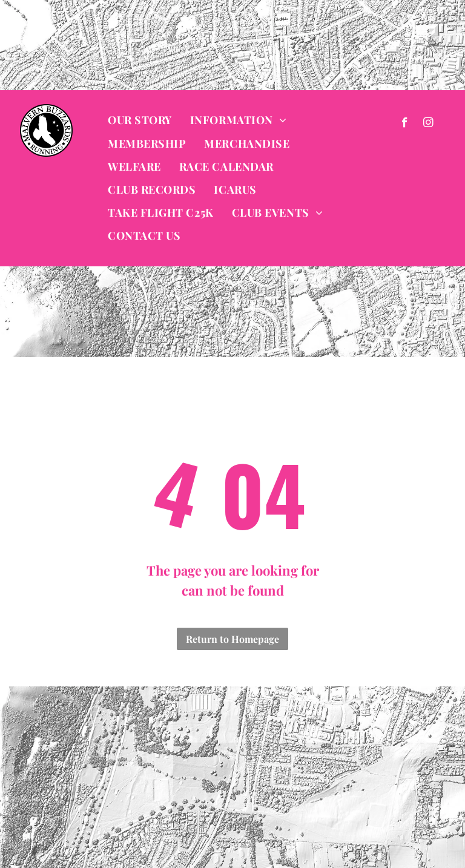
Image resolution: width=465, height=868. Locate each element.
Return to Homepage (232, 639)
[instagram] (428, 124)
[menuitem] (140, 120)
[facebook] (405, 124)
